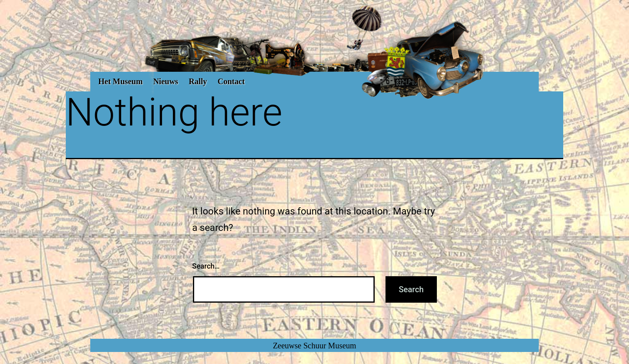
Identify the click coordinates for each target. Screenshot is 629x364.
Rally (198, 81)
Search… (206, 266)
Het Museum (121, 81)
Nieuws (166, 81)
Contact (231, 81)
